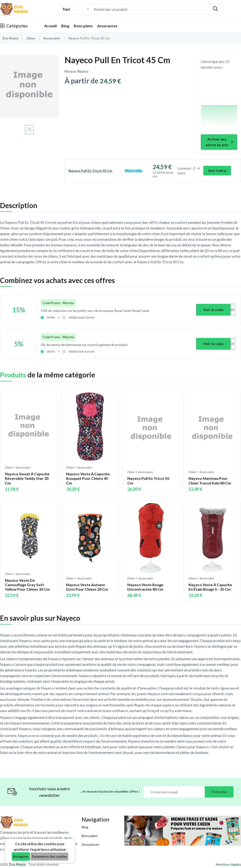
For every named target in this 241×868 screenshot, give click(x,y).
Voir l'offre (217, 171)
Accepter (21, 856)
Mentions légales (228, 861)
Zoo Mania (11, 38)
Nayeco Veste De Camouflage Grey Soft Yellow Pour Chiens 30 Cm (27, 582)
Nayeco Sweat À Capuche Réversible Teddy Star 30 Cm (27, 475)
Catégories (14, 26)
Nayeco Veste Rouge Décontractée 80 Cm (145, 584)
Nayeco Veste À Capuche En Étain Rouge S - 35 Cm (210, 584)
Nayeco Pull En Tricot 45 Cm (90, 171)
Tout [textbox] (66, 9)
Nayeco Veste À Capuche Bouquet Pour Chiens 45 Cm (88, 475)
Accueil (50, 26)
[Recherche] (133, 9)
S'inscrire (219, 789)
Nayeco (83, 71)
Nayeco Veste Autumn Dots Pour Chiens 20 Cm (87, 584)
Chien (32, 38)
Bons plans (83, 26)
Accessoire (53, 38)
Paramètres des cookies (49, 856)
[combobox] (76, 9)
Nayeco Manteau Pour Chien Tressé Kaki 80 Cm (210, 478)
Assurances (107, 26)
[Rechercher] (215, 9)
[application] (219, 103)
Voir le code (214, 309)
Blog (65, 26)
